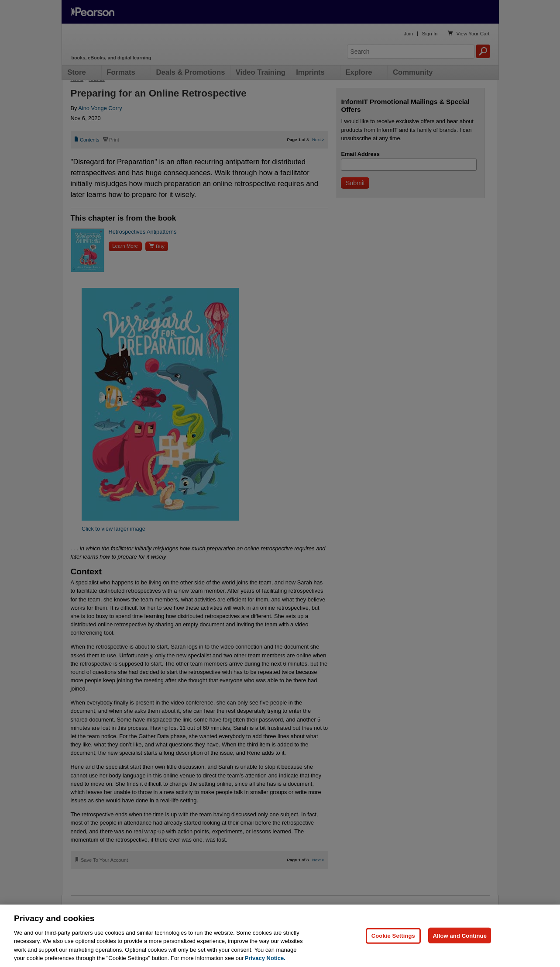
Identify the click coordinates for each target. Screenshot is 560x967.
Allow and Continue (460, 935)
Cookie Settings (393, 935)
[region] (280, 936)
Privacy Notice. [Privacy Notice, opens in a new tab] (265, 958)
